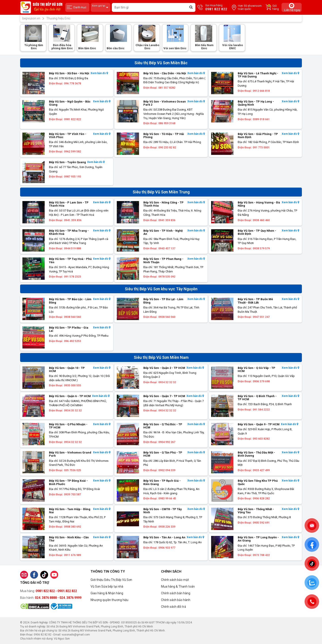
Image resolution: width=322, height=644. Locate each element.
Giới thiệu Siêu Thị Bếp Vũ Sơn (111, 580)
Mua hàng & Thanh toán (178, 586)
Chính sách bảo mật (175, 580)
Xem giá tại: (101, 7)
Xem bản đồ (99, 73)
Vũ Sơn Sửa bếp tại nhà (107, 586)
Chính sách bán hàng (176, 593)
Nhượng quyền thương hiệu (109, 600)
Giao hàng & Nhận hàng (107, 593)
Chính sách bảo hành (176, 600)
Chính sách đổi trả (174, 607)
